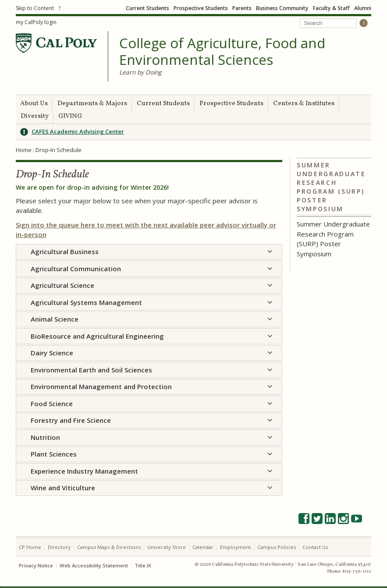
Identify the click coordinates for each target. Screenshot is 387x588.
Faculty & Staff (331, 8)
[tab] (149, 252)
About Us (34, 104)
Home (24, 150)
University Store (167, 547)
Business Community (282, 8)
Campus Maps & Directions (109, 547)
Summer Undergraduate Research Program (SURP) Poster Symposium (331, 187)
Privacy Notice (36, 565)
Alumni (363, 8)
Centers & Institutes (304, 104)
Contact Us (315, 547)
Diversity (35, 116)
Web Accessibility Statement (94, 565)
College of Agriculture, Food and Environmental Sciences (222, 51)
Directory (59, 547)
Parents (242, 8)
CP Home (30, 547)
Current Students (147, 8)
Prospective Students (201, 8)
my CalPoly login (36, 22)
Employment (235, 547)
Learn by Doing (140, 72)
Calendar (203, 547)
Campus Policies (277, 547)
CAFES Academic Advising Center (78, 131)
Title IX (143, 565)
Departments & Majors (92, 104)
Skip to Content (35, 8)
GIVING (70, 116)
